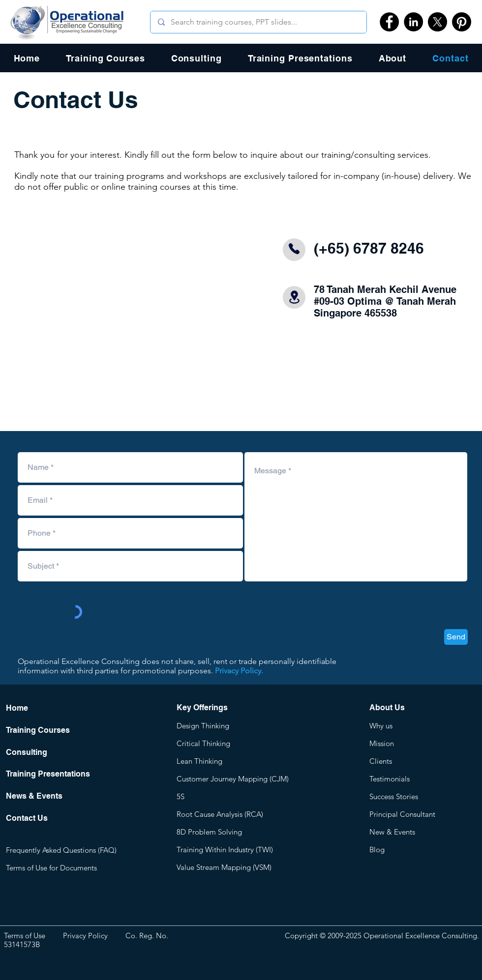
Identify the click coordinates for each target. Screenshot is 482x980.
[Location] (294, 297)
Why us (381, 726)
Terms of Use (25, 936)
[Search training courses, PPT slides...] (258, 22)
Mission (382, 743)
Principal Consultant (402, 814)
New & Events (392, 832)
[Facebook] (389, 22)
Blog (377, 850)
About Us (387, 707)
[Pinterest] (462, 22)
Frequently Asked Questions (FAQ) (61, 850)
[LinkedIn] (413, 22)
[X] (437, 22)
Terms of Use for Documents (51, 868)
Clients (381, 761)
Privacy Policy (85, 936)
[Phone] (294, 249)
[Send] (456, 637)
